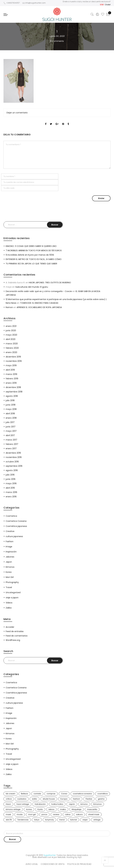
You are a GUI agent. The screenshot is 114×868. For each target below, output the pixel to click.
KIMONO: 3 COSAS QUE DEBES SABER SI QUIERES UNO (31, 246)
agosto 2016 (12, 470)
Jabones (10, 557)
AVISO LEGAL (32, 864)
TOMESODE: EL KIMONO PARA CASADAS (39, 303)
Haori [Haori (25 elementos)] (8, 804)
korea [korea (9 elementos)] (29, 809)
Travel (9, 587)
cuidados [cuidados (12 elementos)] (22, 799)
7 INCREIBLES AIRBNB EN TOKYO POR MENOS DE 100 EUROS (34, 250)
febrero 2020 (12, 348)
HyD (80, 857)
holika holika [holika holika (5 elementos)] (57, 804)
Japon (9, 562)
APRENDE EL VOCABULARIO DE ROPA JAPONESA (39, 307)
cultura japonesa (14, 536)
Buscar (12, 839)
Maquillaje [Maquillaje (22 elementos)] (77, 809)
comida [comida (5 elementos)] (37, 794)
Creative (10, 531)
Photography (12, 582)
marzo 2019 (11, 374)
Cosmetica (11, 516)
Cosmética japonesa (16, 526)
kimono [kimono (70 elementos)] (84, 804)
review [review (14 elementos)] (56, 814)
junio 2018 (11, 405)
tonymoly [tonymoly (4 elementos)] (49, 820)
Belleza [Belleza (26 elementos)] (24, 794)
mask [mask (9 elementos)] (8, 814)
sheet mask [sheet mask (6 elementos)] (94, 814)
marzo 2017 (11, 440)
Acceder (10, 627)
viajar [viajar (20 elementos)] (85, 820)
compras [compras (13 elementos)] (51, 794)
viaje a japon (12, 598)
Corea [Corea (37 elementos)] (64, 794)
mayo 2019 (11, 365)
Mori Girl (10, 577)
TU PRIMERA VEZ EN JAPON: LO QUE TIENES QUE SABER (31, 264)
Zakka (9, 608)
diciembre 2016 (13, 453)
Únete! (108, 5)
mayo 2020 (11, 335)
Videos (9, 603)
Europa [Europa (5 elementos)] (64, 799)
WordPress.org (13, 640)
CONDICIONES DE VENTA (53, 864)
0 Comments (57, 41)
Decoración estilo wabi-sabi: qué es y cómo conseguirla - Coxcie (39, 291)
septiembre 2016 (14, 466)
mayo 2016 (11, 483)
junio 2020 (11, 330)
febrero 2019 (12, 379)
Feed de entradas (15, 631)
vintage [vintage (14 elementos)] (97, 820)
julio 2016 (10, 475)
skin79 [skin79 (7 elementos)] (9, 820)
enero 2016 (11, 497)
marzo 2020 (12, 344)
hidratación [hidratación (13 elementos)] (40, 804)
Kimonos (10, 567)
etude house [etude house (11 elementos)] (49, 799)
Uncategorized (13, 592)
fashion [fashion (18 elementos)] (76, 799)
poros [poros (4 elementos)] (44, 814)
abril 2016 (10, 488)
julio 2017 (10, 422)
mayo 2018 (11, 409)
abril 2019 (10, 370)
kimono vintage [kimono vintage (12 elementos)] (13, 809)
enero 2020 (11, 352)
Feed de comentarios (17, 636)
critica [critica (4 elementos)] (9, 799)
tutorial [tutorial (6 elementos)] (74, 820)
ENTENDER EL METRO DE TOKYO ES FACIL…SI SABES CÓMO (34, 259)
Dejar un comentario (17, 113)
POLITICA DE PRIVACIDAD (79, 864)
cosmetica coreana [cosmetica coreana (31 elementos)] (82, 794)
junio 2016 (11, 479)
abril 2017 (10, 435)
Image (9, 547)
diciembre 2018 (13, 387)
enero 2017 (11, 448)
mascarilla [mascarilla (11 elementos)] (92, 809)
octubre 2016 (12, 462)
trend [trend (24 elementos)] (62, 820)
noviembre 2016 (14, 457)
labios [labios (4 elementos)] (51, 809)
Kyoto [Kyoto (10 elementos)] (40, 809)
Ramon (9, 307)
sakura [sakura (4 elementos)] (79, 814)
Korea (9, 572)
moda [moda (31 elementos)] (20, 814)
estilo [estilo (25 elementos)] (35, 799)
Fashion (10, 541)
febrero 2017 (12, 444)
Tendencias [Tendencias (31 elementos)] (23, 820)
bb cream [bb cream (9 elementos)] (11, 794)
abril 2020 (11, 339)
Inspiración (11, 552)
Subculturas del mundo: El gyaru (32, 287)
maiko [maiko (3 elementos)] (63, 809)
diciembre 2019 (13, 357)
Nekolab (62, 857)
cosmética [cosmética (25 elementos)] (103, 794)
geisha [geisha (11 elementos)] (101, 799)
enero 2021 (11, 326)
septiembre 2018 (14, 392)
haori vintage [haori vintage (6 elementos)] (23, 804)
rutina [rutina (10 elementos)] (68, 814)
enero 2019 (11, 383)
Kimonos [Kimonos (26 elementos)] (97, 804)
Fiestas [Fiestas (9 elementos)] (89, 799)
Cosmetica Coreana (16, 521)
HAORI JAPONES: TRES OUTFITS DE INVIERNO (50, 283)
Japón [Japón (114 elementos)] (72, 804)
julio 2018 (10, 400)
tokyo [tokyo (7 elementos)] (37, 820)
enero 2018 (11, 418)
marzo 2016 (11, 492)
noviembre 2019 (14, 361)
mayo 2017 (11, 431)
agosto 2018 (12, 396)
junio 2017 (11, 427)
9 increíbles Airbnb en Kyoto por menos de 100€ (30, 255)
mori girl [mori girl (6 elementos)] (32, 814)
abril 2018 (10, 414)
